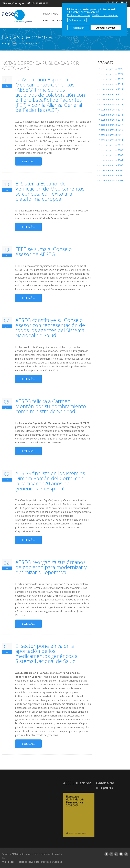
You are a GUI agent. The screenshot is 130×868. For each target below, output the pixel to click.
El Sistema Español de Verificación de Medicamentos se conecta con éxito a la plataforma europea (50, 191)
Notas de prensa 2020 (110, 94)
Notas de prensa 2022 (110, 84)
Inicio (15, 43)
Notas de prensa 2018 (110, 104)
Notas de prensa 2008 (110, 155)
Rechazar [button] (78, 28)
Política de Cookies (52, 862)
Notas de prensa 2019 (110, 99)
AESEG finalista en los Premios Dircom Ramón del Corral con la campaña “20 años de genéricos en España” (50, 481)
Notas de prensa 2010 (110, 145)
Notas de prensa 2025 (110, 69)
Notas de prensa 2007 (110, 160)
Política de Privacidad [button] (105, 15)
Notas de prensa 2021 (110, 89)
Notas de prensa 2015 (110, 120)
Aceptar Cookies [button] (106, 28)
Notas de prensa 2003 (110, 180)
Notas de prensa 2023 (110, 79)
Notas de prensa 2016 (110, 115)
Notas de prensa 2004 (110, 175)
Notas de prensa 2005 (110, 170)
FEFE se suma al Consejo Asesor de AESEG (44, 252)
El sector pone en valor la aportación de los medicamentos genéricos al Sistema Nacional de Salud (47, 653)
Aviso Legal (8, 862)
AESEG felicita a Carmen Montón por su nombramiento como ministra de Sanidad (51, 406)
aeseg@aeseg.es (13, 3)
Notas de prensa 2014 (110, 125)
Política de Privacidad (28, 862)
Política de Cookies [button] (79, 15)
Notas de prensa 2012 (110, 135)
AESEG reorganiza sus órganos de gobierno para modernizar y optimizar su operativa (51, 567)
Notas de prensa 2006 (110, 165)
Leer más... (28, 161)
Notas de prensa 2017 (110, 110)
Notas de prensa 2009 (110, 150)
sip (3, 858)
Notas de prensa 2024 (110, 74)
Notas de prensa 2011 (110, 140)
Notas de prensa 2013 (110, 130)
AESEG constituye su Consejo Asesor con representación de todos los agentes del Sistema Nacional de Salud (50, 328)
